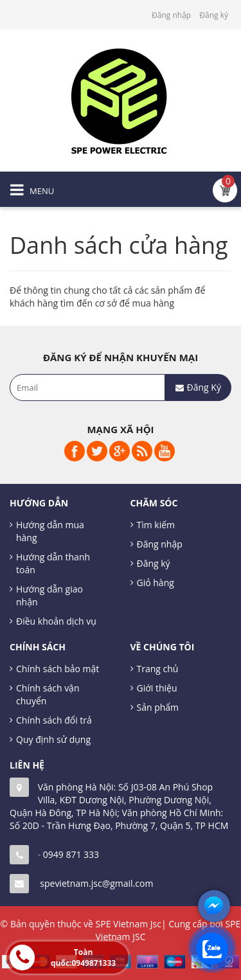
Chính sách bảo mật (58, 669)
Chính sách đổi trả (54, 720)
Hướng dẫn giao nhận (49, 595)
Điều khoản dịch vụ (56, 621)
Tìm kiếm (156, 525)
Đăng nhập (171, 15)
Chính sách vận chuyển (48, 694)
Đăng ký (214, 15)
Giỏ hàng (156, 583)
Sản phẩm (158, 707)
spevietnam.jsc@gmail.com (96, 883)
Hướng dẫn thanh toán (53, 563)
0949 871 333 (71, 854)
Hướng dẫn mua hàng (50, 531)
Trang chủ (158, 669)
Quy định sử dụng (53, 739)
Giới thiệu (157, 688)
